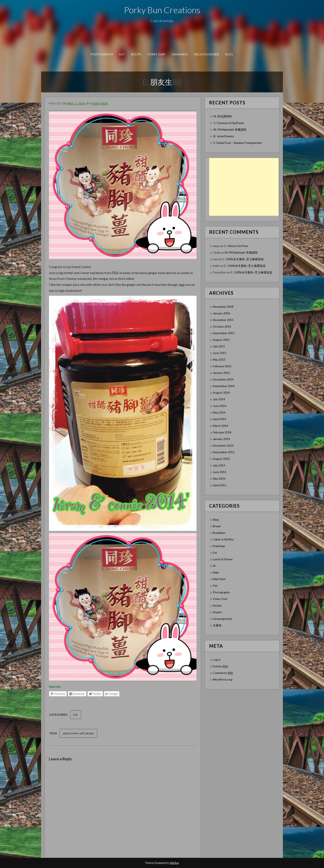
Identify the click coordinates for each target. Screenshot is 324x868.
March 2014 (220, 426)
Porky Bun (99, 104)
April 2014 (219, 419)
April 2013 (219, 485)
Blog (229, 54)
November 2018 (223, 307)
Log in (217, 660)
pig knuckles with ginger (78, 733)
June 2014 (220, 406)
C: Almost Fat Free (236, 246)
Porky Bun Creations (162, 10)
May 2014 (219, 412)
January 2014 (221, 439)
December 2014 (223, 379)
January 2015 (221, 373)
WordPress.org (223, 679)
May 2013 (219, 479)
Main (216, 572)
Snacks (217, 612)
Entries (220, 666)
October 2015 (222, 326)
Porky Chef (157, 54)
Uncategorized (207, 54)
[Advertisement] (244, 187)
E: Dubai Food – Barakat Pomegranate (238, 143)
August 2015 (221, 340)
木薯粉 (217, 625)
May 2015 (219, 359)
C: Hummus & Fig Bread (229, 123)
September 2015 (224, 333)
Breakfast (219, 533)
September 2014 (224, 386)
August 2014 (221, 393)
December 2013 (223, 445)
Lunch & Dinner (223, 559)
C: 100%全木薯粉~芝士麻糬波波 (243, 259)
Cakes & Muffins (223, 539)
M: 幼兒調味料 (223, 116)
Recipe (136, 54)
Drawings (180, 54)
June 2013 (220, 472)
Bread (217, 526)
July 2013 (219, 465)
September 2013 (224, 452)
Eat (122, 54)
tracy (216, 246)
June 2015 (220, 353)
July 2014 (219, 399)
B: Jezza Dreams (224, 136)
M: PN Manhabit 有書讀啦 (230, 129)
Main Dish (219, 579)
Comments (223, 673)
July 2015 (219, 346)
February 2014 (222, 432)
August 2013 (221, 459)
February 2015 (222, 366)
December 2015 (223, 320)
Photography (102, 54)
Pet (215, 586)
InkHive (174, 863)
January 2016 (221, 313)
